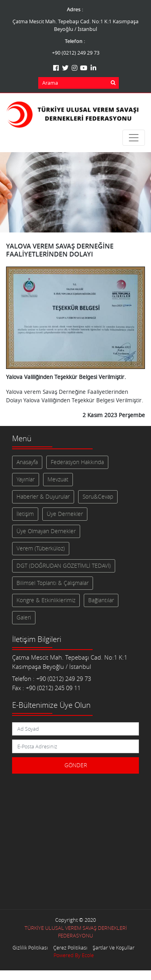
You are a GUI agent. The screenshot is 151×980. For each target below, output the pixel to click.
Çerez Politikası (70, 948)
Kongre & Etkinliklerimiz (46, 600)
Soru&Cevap (98, 497)
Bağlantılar (101, 600)
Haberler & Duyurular (43, 497)
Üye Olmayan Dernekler (46, 531)
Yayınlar (26, 479)
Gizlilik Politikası (30, 948)
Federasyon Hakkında (77, 462)
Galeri (24, 617)
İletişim (25, 514)
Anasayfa (27, 462)
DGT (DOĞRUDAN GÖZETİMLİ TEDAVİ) (64, 566)
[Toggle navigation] (134, 138)
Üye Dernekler (65, 514)
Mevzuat (58, 479)
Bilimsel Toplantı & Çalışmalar (53, 583)
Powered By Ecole (74, 955)
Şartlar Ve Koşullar (114, 948)
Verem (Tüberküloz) (41, 548)
